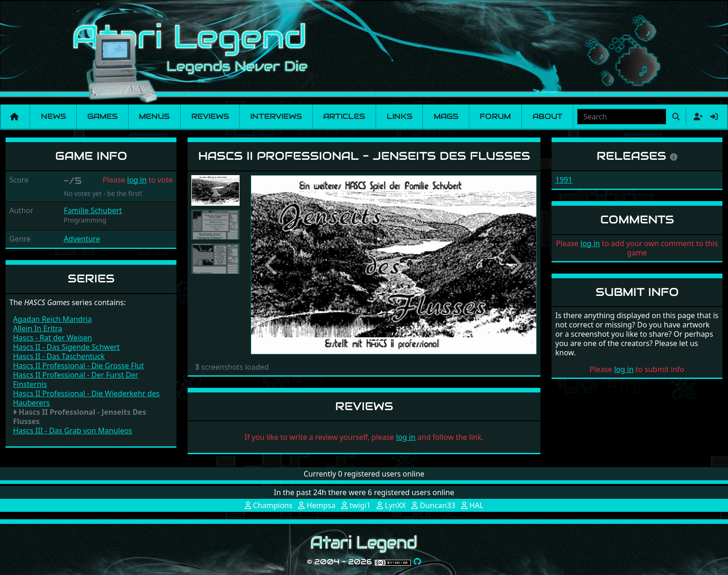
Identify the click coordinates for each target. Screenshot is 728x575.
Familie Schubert (93, 210)
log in (137, 180)
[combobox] (622, 117)
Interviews (276, 116)
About (548, 116)
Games (102, 116)
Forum (495, 116)
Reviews (210, 116)
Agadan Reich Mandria (52, 319)
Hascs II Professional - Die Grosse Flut (78, 366)
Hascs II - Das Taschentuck (59, 356)
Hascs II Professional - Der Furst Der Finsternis (76, 379)
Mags (446, 116)
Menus (154, 116)
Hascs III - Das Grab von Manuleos (73, 431)
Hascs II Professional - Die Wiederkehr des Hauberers (86, 398)
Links (400, 116)
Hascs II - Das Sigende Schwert (66, 347)
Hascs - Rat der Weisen (52, 338)
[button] (272, 265)
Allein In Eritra (38, 328)
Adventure (82, 239)
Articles (344, 116)
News (53, 116)
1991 (564, 180)
